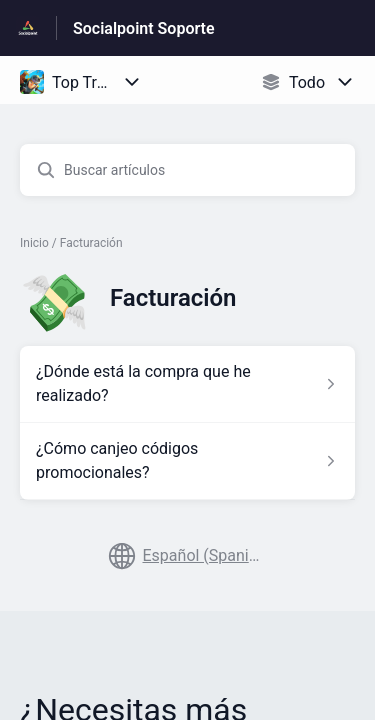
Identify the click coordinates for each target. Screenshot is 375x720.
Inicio (34, 243)
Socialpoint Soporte (144, 28)
